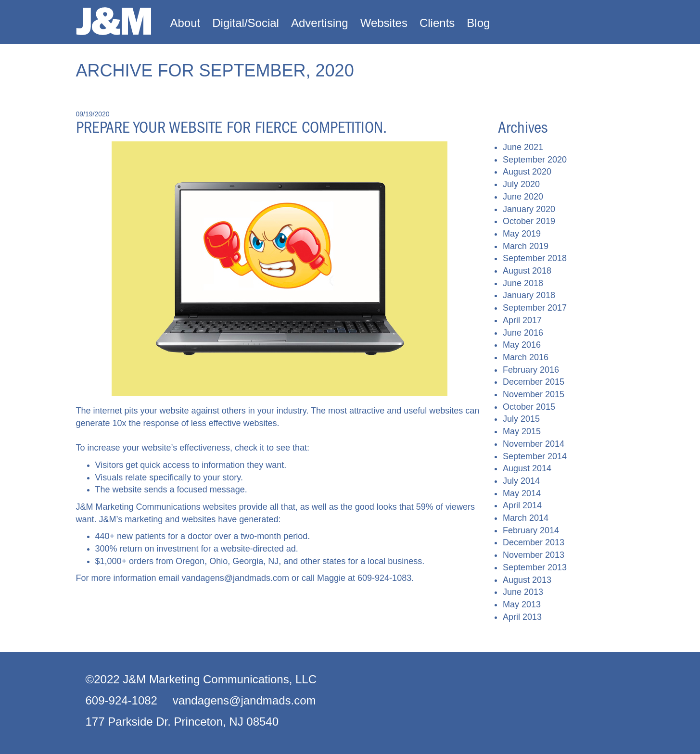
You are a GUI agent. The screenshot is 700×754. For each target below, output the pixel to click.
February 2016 (531, 370)
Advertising (320, 23)
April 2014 (522, 505)
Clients (437, 23)
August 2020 (527, 172)
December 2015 (534, 382)
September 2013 (535, 567)
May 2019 (522, 234)
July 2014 (521, 481)
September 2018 (535, 258)
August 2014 (527, 468)
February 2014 (531, 530)
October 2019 (529, 221)
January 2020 (529, 209)
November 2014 (534, 444)
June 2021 (523, 147)
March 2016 (526, 357)
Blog (478, 23)
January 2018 (529, 295)
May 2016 (522, 345)
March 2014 (526, 518)
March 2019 (526, 246)
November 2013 (534, 555)
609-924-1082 (121, 700)
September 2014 (535, 456)
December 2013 (534, 542)
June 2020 (523, 197)
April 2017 (522, 320)
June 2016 (523, 333)
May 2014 (522, 493)
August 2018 (527, 271)
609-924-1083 (384, 578)
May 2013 (522, 604)
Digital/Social (246, 23)
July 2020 (521, 184)
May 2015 (522, 431)
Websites (384, 23)
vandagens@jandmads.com (235, 578)
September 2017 (535, 308)
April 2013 (522, 617)
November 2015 (534, 394)
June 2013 (523, 592)
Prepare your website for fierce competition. (231, 127)
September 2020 (535, 160)
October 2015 (529, 407)
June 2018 (523, 283)
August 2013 (527, 580)
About (185, 23)
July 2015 (521, 419)
